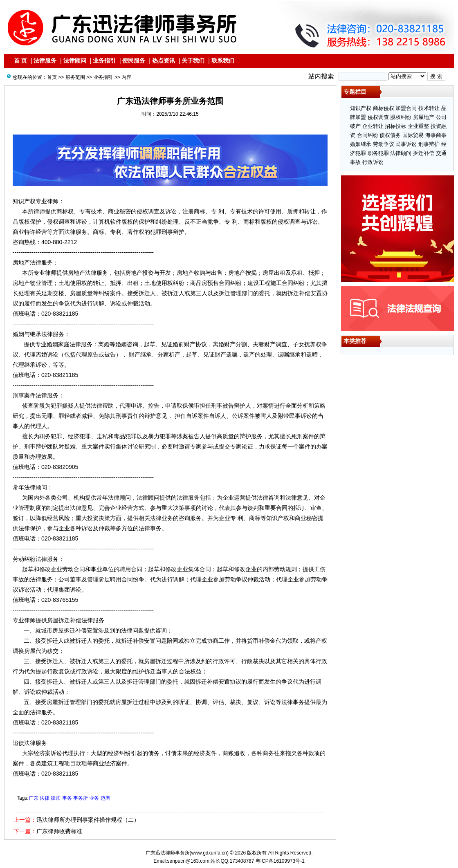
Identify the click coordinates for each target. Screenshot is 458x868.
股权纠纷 (401, 117)
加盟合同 (406, 108)
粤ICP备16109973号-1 (280, 861)
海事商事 (436, 135)
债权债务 (390, 135)
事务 (67, 798)
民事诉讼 (406, 144)
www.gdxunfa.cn (209, 853)
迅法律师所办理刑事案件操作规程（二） (88, 820)
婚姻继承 (361, 144)
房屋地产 (424, 117)
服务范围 (75, 77)
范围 (106, 798)
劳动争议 (384, 144)
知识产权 (361, 108)
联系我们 (223, 61)
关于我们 (193, 61)
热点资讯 (164, 61)
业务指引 (104, 61)
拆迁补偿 (424, 153)
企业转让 (373, 126)
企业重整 (418, 126)
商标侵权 (384, 108)
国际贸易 (413, 135)
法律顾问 (75, 61)
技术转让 (429, 108)
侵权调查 (378, 117)
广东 (34, 798)
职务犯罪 (378, 153)
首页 (52, 77)
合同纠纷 (368, 135)
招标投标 (395, 126)
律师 (56, 798)
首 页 (20, 61)
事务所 (81, 798)
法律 (45, 798)
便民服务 (134, 61)
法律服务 (45, 61)
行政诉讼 (373, 162)
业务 (94, 798)
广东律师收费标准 (59, 831)
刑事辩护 (429, 144)
